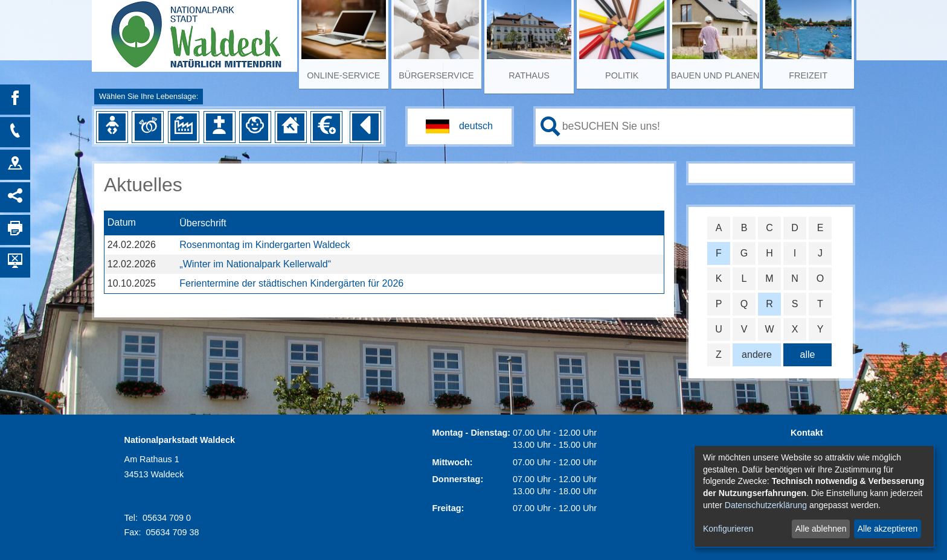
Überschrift (203, 223)
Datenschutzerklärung (766, 505)
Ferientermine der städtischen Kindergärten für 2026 (291, 283)
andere (757, 355)
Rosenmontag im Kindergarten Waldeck (265, 245)
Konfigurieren (728, 529)
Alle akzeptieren (888, 529)
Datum (122, 223)
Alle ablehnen (821, 529)
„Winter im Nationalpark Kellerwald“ (255, 264)
